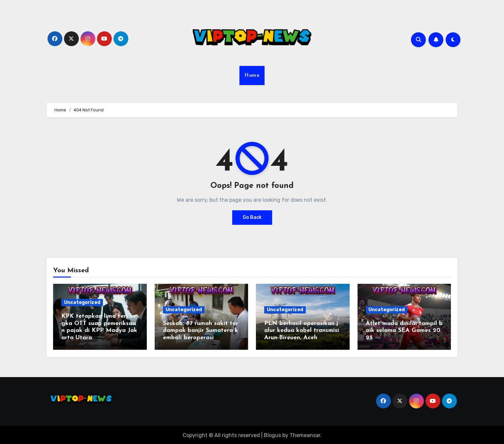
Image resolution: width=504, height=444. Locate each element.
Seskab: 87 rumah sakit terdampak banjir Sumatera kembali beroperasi (201, 331)
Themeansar (305, 434)
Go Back (252, 217)
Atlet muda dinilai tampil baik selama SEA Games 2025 (404, 331)
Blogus (272, 434)
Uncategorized (82, 302)
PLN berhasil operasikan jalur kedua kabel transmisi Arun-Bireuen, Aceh (303, 331)
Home (252, 75)
